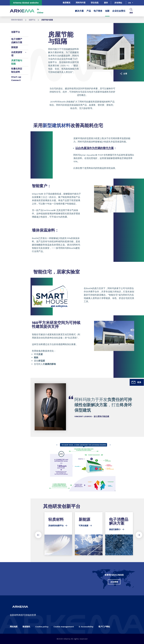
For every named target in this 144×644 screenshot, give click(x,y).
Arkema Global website (26, 3)
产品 (89, 11)
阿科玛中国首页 (17, 20)
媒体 (106, 3)
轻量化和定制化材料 (17, 70)
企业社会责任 (119, 11)
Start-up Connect (16, 79)
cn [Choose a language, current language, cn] (129, 3)
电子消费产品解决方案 (17, 41)
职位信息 (95, 3)
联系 (136, 382)
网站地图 (14, 627)
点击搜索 (114, 582)
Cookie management (64, 627)
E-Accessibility (86, 627)
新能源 (15, 47)
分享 (124, 74)
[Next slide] (139, 535)
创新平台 (32, 20)
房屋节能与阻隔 (17, 62)
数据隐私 (26, 627)
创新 (107, 11)
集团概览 (67, 3)
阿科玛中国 (81, 3)
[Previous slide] (38, 535)
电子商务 (98, 11)
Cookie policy (42, 627)
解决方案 (79, 11)
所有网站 (118, 3)
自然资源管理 (17, 54)
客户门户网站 (104, 627)
